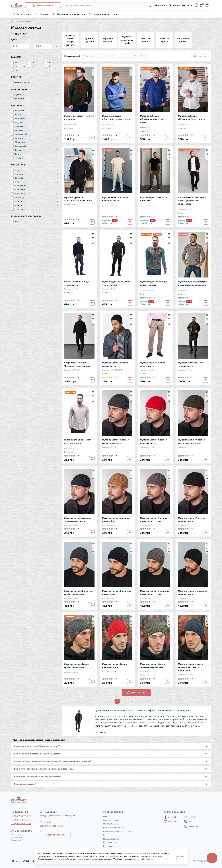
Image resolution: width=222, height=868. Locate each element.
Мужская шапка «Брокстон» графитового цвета (79, 593)
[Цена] (20, 46)
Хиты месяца (24, 14)
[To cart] (92, 138)
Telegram (190, 817)
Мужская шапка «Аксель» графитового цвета (116, 441)
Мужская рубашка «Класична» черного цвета (78, 199)
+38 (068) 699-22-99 (21, 823)
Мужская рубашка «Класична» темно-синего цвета (154, 119)
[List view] (200, 56)
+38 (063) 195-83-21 (21, 820)
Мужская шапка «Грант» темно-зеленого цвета (153, 666)
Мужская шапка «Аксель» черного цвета (191, 520)
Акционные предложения (71, 14)
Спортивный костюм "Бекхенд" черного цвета (77, 364)
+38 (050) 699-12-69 (21, 816)
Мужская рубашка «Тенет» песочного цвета (78, 441)
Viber (189, 821)
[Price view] (205, 56)
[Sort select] (109, 56)
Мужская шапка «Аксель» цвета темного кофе (154, 520)
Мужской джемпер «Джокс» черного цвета (117, 283)
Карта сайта (108, 846)
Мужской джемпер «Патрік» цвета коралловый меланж (193, 283)
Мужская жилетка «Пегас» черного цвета (192, 364)
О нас (106, 816)
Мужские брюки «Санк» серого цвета (153, 364)
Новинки (44, 14)
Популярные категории (106, 14)
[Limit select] (143, 56)
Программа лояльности (114, 827)
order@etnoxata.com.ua (52, 826)
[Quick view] (93, 68)
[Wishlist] (93, 72)
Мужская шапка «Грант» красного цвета (115, 666)
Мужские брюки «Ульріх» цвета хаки (153, 199)
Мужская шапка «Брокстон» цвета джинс (117, 593)
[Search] (149, 5)
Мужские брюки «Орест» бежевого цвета (115, 199)
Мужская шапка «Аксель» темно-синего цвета (78, 520)
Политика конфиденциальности (117, 831)
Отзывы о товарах (111, 838)
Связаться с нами (111, 842)
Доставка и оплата (111, 820)
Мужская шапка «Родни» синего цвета (115, 364)
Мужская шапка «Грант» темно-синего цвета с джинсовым (190, 667)
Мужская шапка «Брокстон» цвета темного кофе (155, 593)
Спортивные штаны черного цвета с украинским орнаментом (193, 201)
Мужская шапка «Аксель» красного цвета (154, 441)
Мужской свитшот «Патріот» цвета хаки (79, 117)
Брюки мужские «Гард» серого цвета (77, 283)
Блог (105, 835)
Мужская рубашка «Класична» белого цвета (191, 117)
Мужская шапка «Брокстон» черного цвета (192, 593)
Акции (106, 850)
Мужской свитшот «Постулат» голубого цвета (116, 117)
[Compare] (93, 77)
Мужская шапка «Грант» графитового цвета (77, 666)
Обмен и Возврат (111, 824)
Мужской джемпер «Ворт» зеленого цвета (154, 283)
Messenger (191, 826)
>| (155, 701)
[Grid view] (195, 56)
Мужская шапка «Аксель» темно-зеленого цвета (191, 441)
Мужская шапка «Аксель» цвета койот (116, 520)
